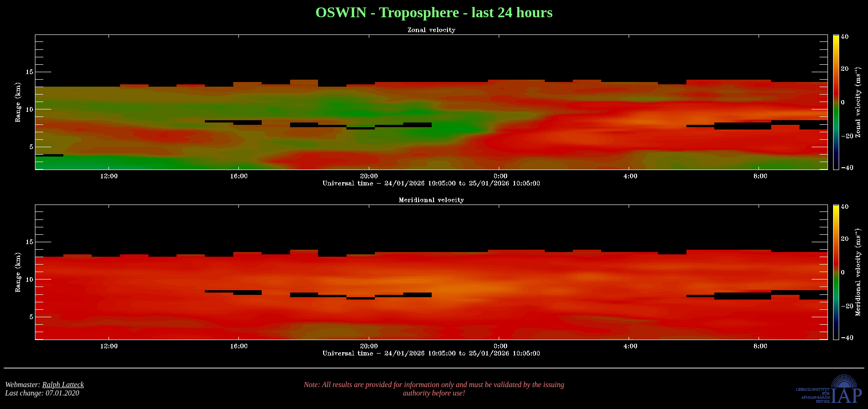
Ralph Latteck (63, 385)
